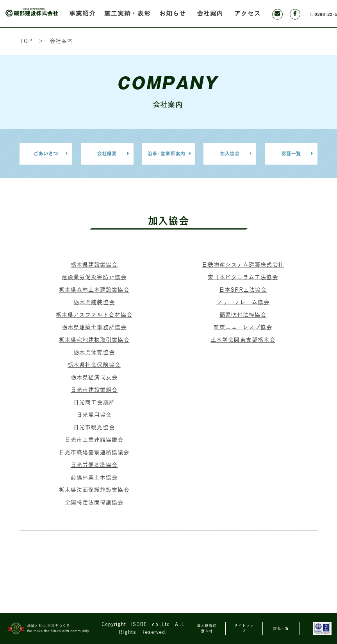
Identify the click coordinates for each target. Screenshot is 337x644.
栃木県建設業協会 (94, 265)
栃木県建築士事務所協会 (94, 327)
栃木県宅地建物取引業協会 (94, 340)
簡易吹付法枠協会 (243, 315)
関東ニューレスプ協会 (243, 327)
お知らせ (173, 14)
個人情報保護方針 (207, 628)
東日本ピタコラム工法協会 (243, 277)
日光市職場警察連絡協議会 (94, 453)
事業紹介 (82, 14)
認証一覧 (281, 628)
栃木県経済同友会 (94, 378)
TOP (26, 41)
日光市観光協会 (94, 428)
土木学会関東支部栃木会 (243, 340)
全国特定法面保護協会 (94, 503)
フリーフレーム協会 (243, 302)
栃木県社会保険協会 (94, 365)
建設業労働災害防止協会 (94, 277)
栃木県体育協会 (94, 352)
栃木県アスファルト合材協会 (94, 315)
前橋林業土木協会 (94, 478)
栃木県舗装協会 (94, 302)
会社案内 (210, 14)
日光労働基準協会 (94, 465)
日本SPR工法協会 (243, 290)
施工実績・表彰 (127, 14)
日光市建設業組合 (94, 390)
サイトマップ (244, 628)
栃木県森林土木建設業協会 (94, 290)
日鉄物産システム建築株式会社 (243, 265)
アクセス (248, 14)
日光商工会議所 (94, 403)
